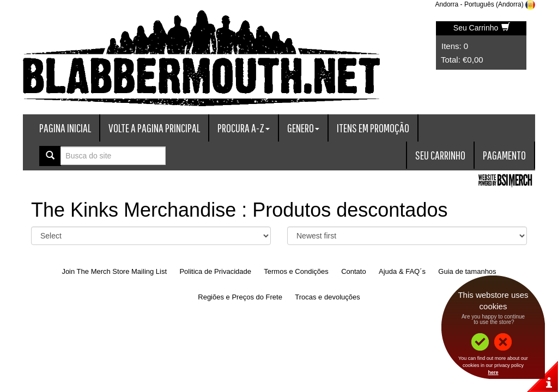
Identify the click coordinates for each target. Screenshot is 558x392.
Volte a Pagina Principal (154, 128)
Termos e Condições (296, 271)
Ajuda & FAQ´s (402, 271)
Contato (354, 271)
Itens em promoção (373, 128)
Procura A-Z (244, 128)
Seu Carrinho (482, 28)
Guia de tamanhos (467, 271)
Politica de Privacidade (215, 271)
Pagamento (504, 155)
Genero (303, 128)
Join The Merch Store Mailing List (114, 271)
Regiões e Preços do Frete (240, 297)
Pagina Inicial (65, 128)
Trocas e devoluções (327, 297)
